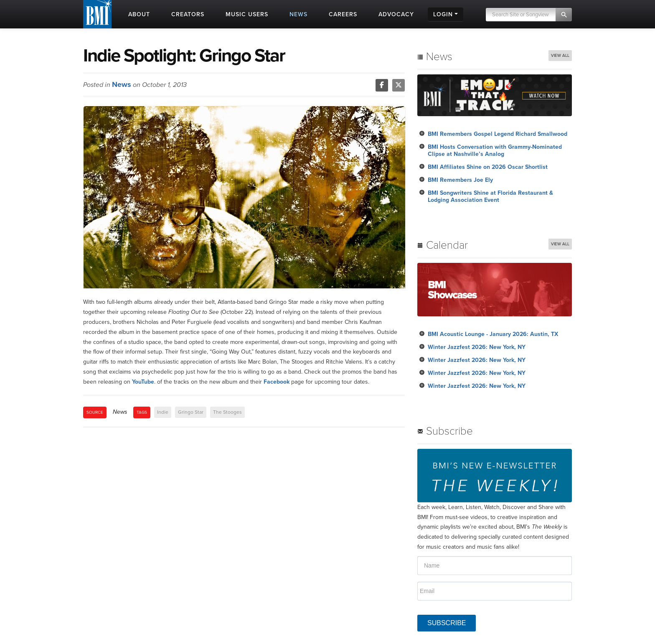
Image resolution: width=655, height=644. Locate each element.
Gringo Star (191, 412)
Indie (163, 412)
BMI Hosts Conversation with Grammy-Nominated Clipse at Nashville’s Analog (495, 150)
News (122, 84)
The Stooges (227, 412)
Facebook (277, 382)
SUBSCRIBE (447, 623)
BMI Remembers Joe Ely (460, 180)
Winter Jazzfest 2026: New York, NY (477, 347)
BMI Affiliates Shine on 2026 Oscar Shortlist (488, 167)
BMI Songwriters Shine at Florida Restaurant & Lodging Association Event (490, 196)
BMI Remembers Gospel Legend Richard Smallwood (498, 134)
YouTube (143, 382)
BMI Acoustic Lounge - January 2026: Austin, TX (493, 334)
